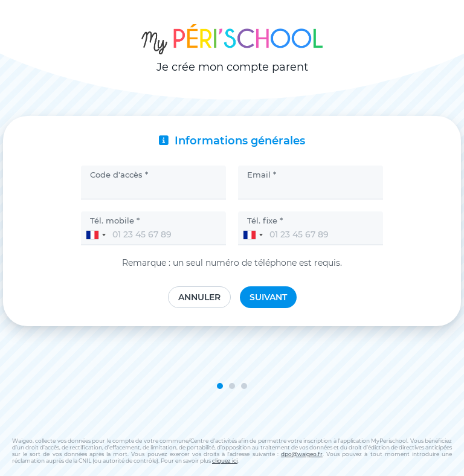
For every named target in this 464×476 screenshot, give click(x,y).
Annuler (199, 297)
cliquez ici (225, 461)
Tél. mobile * (115, 220)
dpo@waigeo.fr (302, 454)
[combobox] (95, 235)
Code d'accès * (119, 175)
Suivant (268, 297)
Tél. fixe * (265, 220)
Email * (262, 175)
